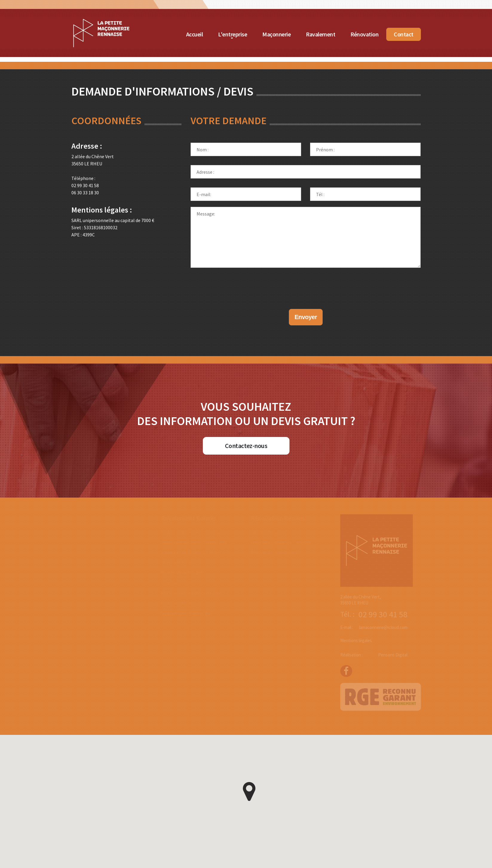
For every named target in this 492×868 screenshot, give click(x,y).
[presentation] (306, 282)
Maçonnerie (276, 34)
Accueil (195, 34)
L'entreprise (233, 34)
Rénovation (364, 34)
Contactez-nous (246, 446)
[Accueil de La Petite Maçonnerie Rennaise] (101, 21)
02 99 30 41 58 (85, 185)
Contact (404, 34)
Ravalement (321, 34)
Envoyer (306, 317)
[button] (249, 792)
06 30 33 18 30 (85, 193)
